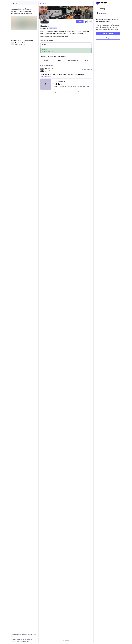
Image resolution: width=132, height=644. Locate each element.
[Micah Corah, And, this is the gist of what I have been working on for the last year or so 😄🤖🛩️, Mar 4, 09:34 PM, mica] (66, 299)
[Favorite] (67, 92)
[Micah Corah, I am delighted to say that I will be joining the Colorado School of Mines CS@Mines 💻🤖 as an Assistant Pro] (66, 256)
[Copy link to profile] (86, 22)
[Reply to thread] (42, 92)
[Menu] (90, 22)
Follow (80, 22)
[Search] (24, 3)
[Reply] (42, 262)
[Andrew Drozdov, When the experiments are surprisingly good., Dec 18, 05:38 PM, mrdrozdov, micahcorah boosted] (66, 611)
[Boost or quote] (54, 92)
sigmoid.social (53, 28)
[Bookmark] (78, 92)
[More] (91, 92)
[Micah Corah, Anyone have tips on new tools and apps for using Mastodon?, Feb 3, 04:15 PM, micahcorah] (66, 518)
